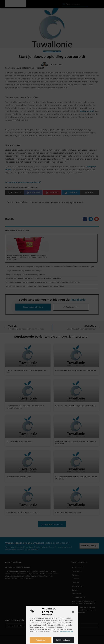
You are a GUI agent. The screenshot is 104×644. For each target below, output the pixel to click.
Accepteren (41, 640)
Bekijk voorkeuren (63, 640)
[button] (73, 612)
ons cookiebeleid (66, 632)
